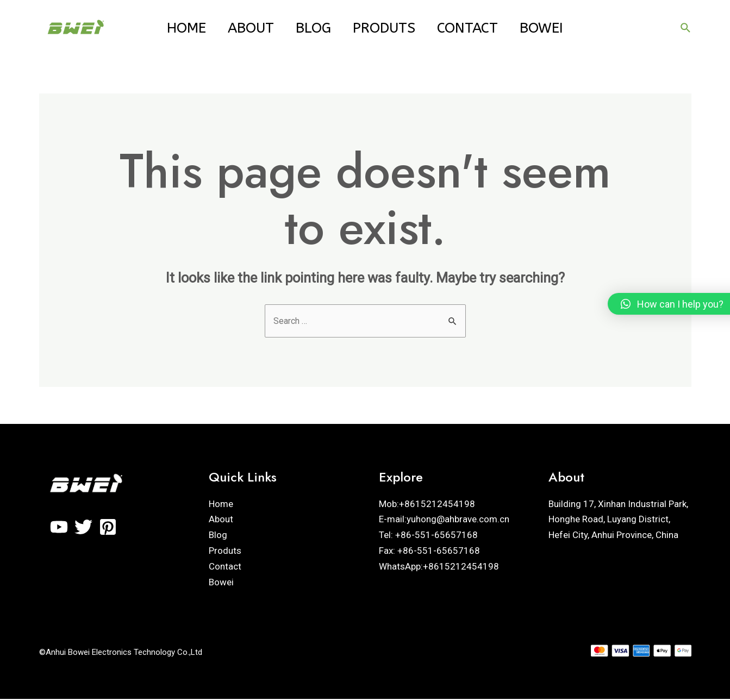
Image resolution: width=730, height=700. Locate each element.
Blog (310, 28)
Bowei (558, 28)
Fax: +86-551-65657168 (429, 552)
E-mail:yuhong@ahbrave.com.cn (444, 520)
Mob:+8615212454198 (427, 504)
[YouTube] (59, 527)
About (241, 28)
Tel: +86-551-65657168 (428, 536)
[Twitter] (83, 527)
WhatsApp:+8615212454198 (439, 567)
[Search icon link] (686, 28)
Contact (477, 28)
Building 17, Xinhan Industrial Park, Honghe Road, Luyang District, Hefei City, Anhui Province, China (618, 520)
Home (170, 28)
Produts (387, 28)
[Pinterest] (108, 527)
